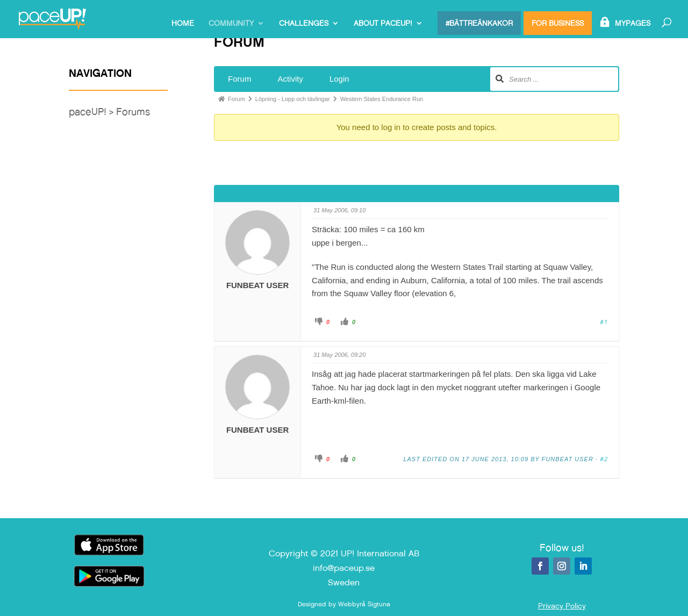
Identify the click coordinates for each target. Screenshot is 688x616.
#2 (604, 459)
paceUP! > (92, 112)
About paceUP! (383, 24)
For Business (558, 23)
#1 (604, 322)
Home (183, 24)
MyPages (633, 24)
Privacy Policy (562, 606)
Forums (133, 112)
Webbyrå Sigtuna (364, 604)
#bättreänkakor (479, 23)
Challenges (304, 24)
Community (231, 24)
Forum (239, 79)
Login (339, 79)
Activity (290, 79)
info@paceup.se (344, 568)
